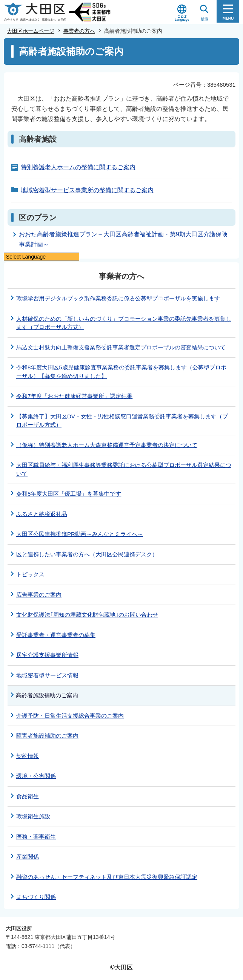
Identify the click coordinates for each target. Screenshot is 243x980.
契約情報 (28, 756)
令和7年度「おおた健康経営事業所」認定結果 (74, 396)
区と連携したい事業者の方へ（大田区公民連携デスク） (87, 554)
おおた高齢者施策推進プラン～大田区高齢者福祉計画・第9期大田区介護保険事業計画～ (123, 239)
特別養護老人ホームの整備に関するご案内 (78, 167)
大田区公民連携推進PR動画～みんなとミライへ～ (80, 534)
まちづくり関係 (36, 897)
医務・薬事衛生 (36, 837)
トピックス (30, 574)
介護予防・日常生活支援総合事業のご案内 (70, 716)
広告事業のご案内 (39, 595)
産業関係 (28, 857)
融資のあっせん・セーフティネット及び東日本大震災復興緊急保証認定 (107, 877)
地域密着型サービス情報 (47, 675)
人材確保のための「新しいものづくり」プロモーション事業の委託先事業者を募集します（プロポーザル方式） (124, 323)
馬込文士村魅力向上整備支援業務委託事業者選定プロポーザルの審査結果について (121, 347)
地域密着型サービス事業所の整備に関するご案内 (87, 190)
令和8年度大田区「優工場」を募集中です (69, 494)
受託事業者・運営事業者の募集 (56, 635)
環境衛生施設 (33, 816)
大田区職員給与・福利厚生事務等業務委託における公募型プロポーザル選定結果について (124, 469)
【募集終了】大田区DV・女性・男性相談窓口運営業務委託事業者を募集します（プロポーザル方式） (122, 421)
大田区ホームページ (31, 31)
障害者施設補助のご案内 (47, 736)
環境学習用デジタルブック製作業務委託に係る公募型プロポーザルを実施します (118, 298)
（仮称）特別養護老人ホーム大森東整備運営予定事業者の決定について (107, 445)
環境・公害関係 (36, 776)
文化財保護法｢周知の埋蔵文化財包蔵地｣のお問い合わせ (87, 615)
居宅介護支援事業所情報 (47, 655)
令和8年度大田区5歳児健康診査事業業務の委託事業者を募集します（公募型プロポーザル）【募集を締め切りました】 (121, 372)
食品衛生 (28, 796)
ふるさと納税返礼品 (42, 514)
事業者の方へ (79, 31)
